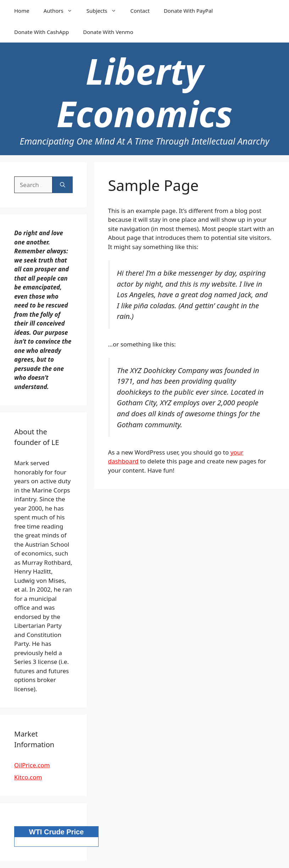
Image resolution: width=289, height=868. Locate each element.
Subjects (105, 11)
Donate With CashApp (41, 32)
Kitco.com (28, 777)
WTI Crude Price (56, 832)
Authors (62, 11)
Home (22, 11)
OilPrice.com (32, 765)
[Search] (63, 185)
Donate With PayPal (188, 11)
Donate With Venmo (108, 32)
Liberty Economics (144, 92)
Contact (140, 11)
